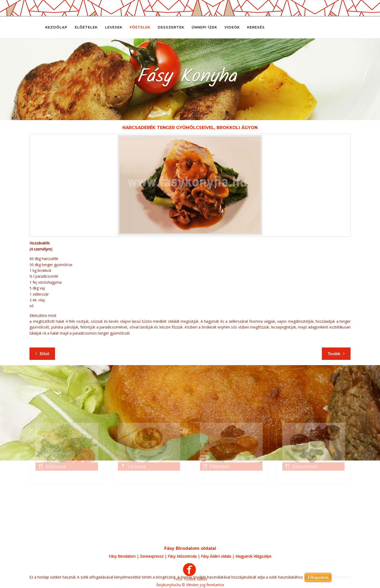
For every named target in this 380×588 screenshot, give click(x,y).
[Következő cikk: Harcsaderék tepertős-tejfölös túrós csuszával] (336, 354)
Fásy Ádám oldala (216, 556)
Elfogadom (318, 577)
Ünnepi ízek (204, 27)
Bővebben (342, 577)
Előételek (86, 27)
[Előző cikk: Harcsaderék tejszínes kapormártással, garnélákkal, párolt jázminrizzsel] (42, 354)
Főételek (140, 27)
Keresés (256, 27)
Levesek (114, 27)
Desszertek (171, 27)
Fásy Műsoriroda (182, 556)
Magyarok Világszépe (253, 556)
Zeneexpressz (152, 556)
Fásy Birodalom (122, 556)
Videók (232, 27)
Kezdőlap (56, 27)
